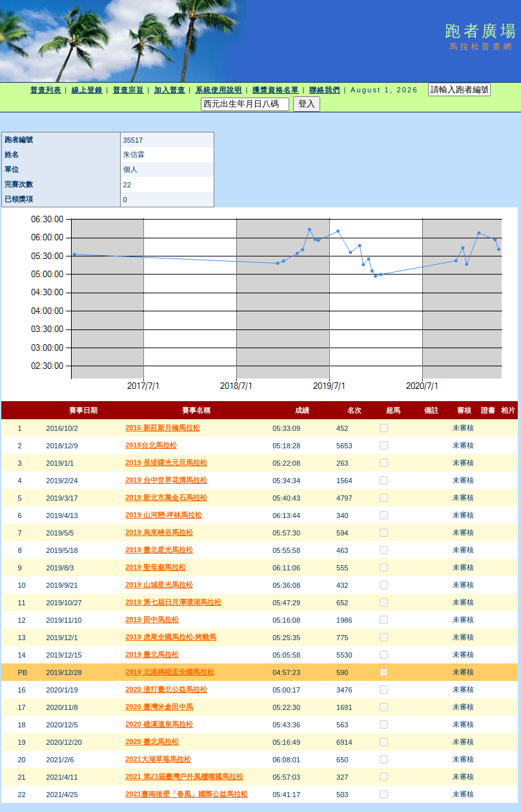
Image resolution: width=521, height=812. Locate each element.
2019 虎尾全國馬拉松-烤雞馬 (171, 637)
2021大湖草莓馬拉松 (158, 759)
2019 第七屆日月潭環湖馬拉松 (173, 602)
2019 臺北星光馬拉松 (159, 550)
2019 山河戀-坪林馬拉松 (164, 515)
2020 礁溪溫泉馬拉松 (159, 724)
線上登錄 (87, 90)
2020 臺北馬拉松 (152, 742)
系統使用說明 (219, 90)
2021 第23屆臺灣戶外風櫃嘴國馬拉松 (184, 776)
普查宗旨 (128, 90)
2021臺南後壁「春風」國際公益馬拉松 (186, 794)
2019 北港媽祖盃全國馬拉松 (170, 672)
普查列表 (46, 90)
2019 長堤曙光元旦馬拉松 (166, 463)
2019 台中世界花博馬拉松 (166, 480)
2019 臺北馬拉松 (152, 654)
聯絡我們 (325, 90)
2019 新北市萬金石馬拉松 (166, 497)
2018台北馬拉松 (151, 445)
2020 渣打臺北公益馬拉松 (166, 689)
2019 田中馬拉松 (152, 619)
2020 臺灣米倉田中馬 (159, 707)
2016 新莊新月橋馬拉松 (163, 428)
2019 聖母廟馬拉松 (156, 567)
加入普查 (170, 90)
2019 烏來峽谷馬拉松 (159, 532)
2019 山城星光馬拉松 (159, 585)
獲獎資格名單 (276, 90)
